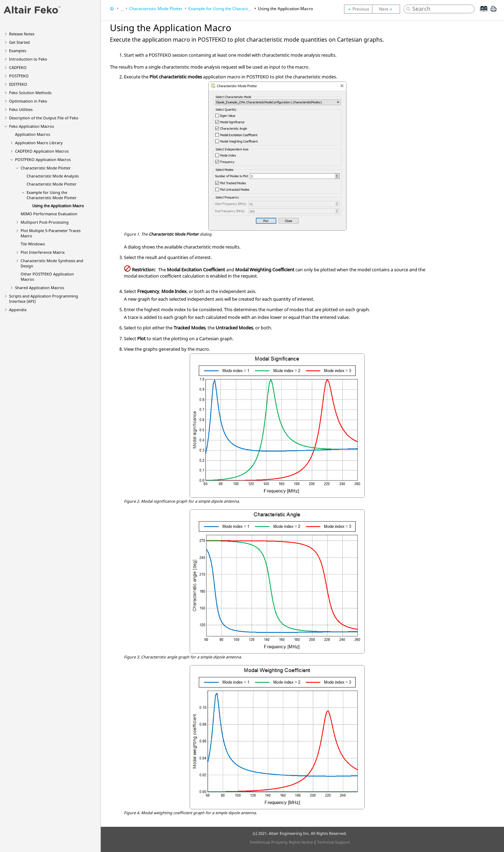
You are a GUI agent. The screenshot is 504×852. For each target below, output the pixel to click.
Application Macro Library (39, 143)
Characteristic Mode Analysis (53, 176)
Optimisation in (28, 101)
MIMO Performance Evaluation (49, 214)
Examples (18, 51)
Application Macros (31, 126)
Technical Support (334, 842)
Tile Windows (33, 244)
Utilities (21, 109)
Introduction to (28, 59)
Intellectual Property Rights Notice (281, 842)
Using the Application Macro (58, 206)
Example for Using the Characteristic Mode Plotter (52, 195)
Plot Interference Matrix (43, 252)
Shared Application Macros (40, 288)
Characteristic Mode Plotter (46, 168)
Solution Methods (30, 93)
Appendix (18, 310)
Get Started (19, 42)
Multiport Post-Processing (45, 222)
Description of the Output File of (44, 118)
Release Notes (22, 34)
